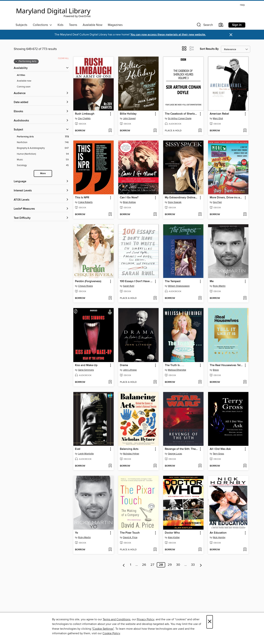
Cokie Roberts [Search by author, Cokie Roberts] (85, 202)
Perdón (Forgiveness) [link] (88, 281)
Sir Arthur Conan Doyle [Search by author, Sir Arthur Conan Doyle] (180, 118)
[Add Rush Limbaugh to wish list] (110, 131)
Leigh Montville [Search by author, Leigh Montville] (86, 454)
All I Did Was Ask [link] (220, 449)
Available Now (92, 25)
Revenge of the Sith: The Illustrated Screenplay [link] (182, 449)
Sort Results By (209, 49)
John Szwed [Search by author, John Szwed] (129, 118)
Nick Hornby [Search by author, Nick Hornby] (219, 537)
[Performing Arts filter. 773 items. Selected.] (43, 137)
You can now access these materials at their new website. (168, 35)
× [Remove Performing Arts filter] (16, 62)
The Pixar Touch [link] (130, 533)
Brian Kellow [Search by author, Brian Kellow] (129, 202)
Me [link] (212, 281)
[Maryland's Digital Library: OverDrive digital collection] (54, 12)
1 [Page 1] (131, 565)
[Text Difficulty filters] (41, 218)
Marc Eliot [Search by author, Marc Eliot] (218, 118)
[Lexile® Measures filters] (41, 209)
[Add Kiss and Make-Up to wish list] (110, 382)
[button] (204, 26)
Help (242, 5)
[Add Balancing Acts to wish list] (155, 466)
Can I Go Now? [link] (129, 198)
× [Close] (210, 622)
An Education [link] (218, 533)
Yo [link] (77, 533)
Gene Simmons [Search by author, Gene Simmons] (86, 370)
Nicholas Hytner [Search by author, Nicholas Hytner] (131, 454)
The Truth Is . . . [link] (174, 365)
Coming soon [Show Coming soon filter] (24, 87)
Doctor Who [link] (172, 533)
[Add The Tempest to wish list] (200, 298)
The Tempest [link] (173, 281)
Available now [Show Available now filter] (24, 81)
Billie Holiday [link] (128, 114)
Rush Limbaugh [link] (85, 114)
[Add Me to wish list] (245, 298)
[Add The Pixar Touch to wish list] (155, 550)
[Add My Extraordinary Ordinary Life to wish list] (200, 215)
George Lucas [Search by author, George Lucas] (175, 454)
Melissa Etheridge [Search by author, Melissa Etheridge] (177, 370)
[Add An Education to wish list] (245, 550)
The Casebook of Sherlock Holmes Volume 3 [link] (182, 114)
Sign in (237, 25)
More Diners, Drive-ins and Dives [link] (227, 198)
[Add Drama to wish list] (155, 382)
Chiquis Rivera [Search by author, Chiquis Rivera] (85, 286)
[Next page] (201, 565)
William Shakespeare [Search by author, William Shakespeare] (179, 286)
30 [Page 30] (178, 565)
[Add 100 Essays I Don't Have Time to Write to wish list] (155, 298)
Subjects (21, 25)
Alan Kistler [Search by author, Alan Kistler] (174, 537)
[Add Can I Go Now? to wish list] (155, 215)
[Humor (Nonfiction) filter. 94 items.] (43, 154)
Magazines (115, 25)
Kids (60, 25)
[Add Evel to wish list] (110, 466)
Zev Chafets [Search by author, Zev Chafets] (84, 118)
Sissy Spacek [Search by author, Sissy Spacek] (175, 202)
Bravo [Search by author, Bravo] (216, 370)
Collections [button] (42, 25)
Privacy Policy (145, 619)
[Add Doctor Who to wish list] (200, 550)
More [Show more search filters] (43, 173)
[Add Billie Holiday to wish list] (155, 131)
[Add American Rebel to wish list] (245, 131)
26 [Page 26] (144, 565)
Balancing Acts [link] (129, 449)
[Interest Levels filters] (41, 191)
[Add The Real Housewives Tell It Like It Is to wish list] (245, 382)
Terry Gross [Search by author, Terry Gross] (218, 454)
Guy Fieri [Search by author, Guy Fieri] (217, 202)
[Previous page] (124, 565)
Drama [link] (124, 365)
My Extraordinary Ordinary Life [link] (182, 198)
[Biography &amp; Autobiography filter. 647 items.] (43, 148)
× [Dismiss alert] (231, 35)
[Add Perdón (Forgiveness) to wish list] (110, 298)
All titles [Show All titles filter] (21, 75)
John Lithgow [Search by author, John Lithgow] (130, 370)
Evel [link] (78, 449)
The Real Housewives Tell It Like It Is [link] (227, 365)
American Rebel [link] (219, 114)
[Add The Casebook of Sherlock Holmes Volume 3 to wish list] (200, 131)
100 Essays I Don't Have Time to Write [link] (137, 281)
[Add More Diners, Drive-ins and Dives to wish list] (245, 215)
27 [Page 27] (152, 565)
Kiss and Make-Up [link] (86, 365)
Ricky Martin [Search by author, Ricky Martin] (219, 286)
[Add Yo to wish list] (110, 550)
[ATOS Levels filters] (41, 200)
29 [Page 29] (170, 565)
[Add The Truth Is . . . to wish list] (200, 382)
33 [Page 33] (193, 565)
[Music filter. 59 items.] (43, 160)
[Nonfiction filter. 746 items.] (43, 142)
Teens (73, 25)
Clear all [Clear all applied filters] (63, 58)
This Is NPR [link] (82, 198)
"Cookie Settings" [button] (103, 629)
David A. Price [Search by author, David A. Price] (130, 537)
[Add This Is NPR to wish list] (110, 215)
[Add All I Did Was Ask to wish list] (245, 466)
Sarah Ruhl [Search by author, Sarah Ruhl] (129, 286)
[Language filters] (41, 182)
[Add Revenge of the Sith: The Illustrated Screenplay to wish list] (200, 466)
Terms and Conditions (117, 619)
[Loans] (221, 26)
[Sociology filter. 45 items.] (43, 165)
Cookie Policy (111, 633)
